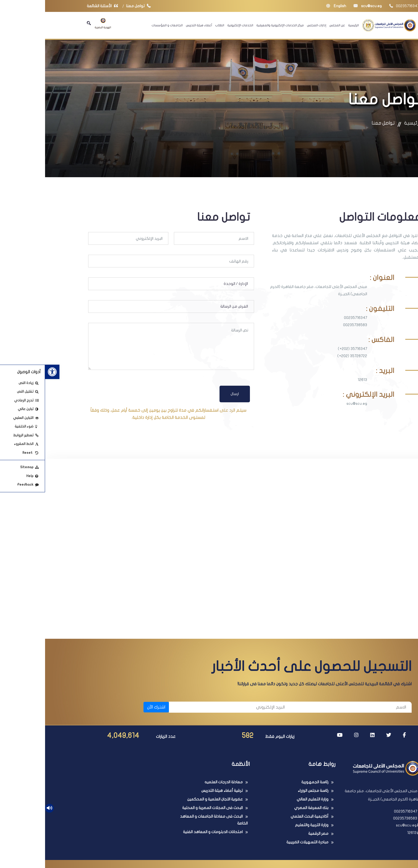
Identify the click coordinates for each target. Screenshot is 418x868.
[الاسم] (306, 710)
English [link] (291, 6)
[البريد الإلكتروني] (185, 710)
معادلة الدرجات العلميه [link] (179, 785)
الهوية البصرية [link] (58, 23)
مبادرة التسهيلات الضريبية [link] (262, 845)
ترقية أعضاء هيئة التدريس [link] (177, 793)
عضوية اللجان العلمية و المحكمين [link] (170, 802)
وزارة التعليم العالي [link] (267, 802)
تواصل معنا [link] (95, 6)
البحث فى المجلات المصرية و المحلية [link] (167, 810)
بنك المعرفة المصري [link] (266, 810)
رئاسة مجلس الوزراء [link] (268, 793)
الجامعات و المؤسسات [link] (122, 25)
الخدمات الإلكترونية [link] (195, 25)
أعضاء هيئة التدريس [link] (154, 25)
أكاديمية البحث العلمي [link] (264, 819)
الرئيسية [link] (309, 25)
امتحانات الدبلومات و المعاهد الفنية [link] (168, 834)
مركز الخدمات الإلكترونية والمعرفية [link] (235, 25)
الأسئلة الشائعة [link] (59, 6)
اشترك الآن (111, 710)
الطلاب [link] (175, 25)
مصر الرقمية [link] (273, 836)
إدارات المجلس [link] (272, 25)
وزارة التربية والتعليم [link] (267, 827)
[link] (7, 372)
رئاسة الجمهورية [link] (270, 785)
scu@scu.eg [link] (323, 6)
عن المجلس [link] (292, 25)
